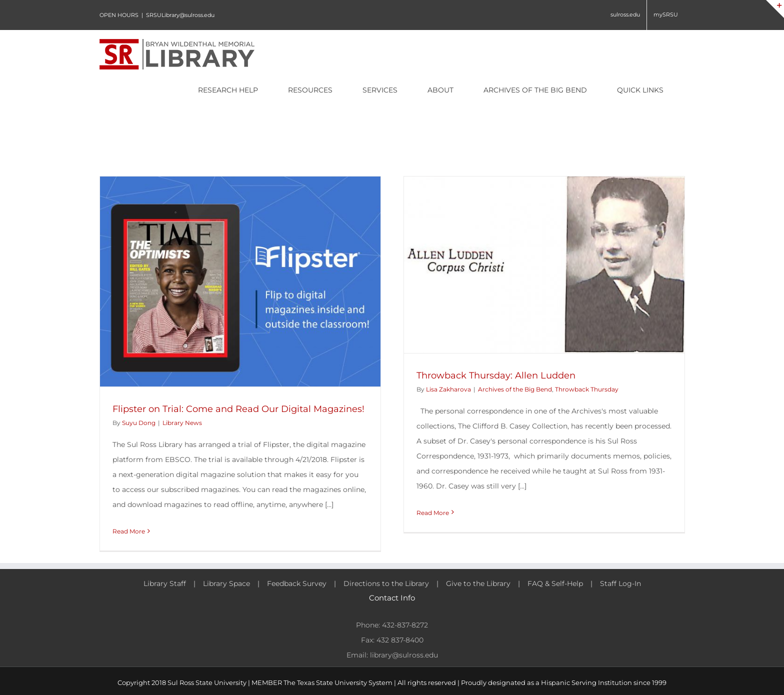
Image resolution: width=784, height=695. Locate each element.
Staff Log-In (620, 583)
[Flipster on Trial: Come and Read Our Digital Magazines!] (240, 281)
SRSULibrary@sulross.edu (180, 15)
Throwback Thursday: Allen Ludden (496, 375)
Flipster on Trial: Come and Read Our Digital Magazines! (238, 409)
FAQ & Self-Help (555, 583)
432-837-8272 (405, 625)
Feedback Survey (297, 583)
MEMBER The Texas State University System (322, 682)
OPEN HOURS (119, 15)
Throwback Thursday (587, 389)
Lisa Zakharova (448, 389)
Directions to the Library (386, 583)
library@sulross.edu (404, 655)
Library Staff (165, 583)
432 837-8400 (400, 640)
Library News (182, 423)
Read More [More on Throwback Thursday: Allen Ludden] (433, 513)
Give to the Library (478, 583)
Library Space (226, 583)
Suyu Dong (139, 423)
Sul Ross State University (207, 682)
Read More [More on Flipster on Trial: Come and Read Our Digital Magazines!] (129, 531)
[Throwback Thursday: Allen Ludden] (544, 265)
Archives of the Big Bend (515, 389)
